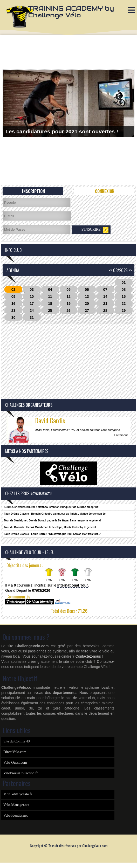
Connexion (105, 191)
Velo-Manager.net (16, 805)
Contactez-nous (88, 656)
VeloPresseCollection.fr (21, 773)
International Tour (73, 585)
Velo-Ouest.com (15, 763)
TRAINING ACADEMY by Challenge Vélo (71, 12)
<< (111, 270)
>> (130, 270)
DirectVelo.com (15, 752)
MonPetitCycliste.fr (18, 794)
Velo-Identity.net (16, 815)
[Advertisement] (68, 52)
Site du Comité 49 (17, 741)
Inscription (33, 191)
